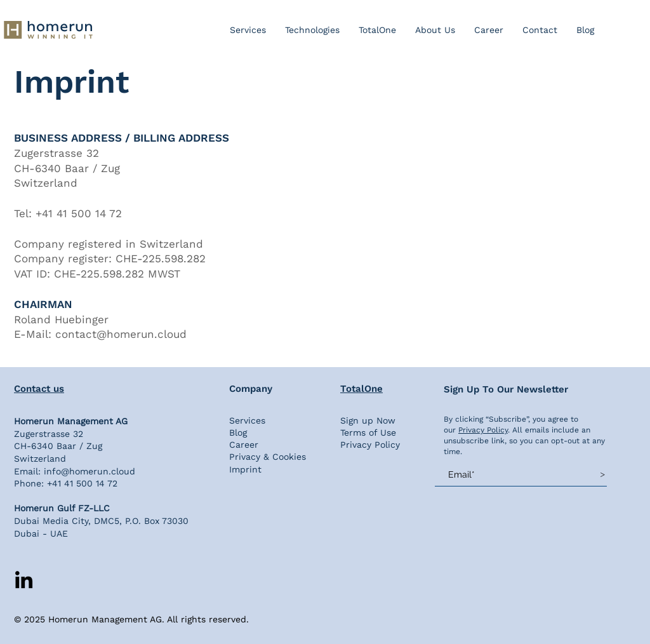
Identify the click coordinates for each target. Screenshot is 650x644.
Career (244, 445)
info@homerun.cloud (90, 471)
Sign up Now (368, 420)
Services (247, 420)
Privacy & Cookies (268, 457)
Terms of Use (368, 433)
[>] (602, 474)
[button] (312, 30)
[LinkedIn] (24, 580)
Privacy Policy (370, 445)
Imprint (245, 469)
